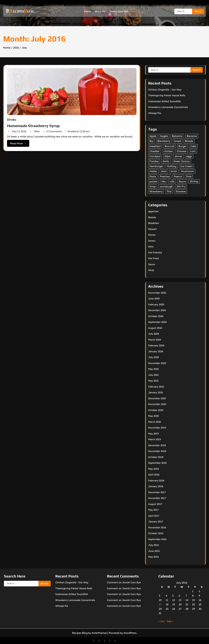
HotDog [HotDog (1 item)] (172, 166)
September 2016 (157, 539)
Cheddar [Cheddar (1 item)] (155, 151)
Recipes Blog (80, 633)
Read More (20, 142)
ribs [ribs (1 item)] (164, 181)
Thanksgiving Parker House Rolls (167, 95)
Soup (151, 270)
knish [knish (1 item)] (174, 171)
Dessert (152, 229)
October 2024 (156, 316)
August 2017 (155, 504)
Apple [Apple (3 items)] (153, 136)
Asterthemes (99, 633)
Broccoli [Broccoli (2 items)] (170, 146)
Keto (151, 247)
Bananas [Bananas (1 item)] (192, 136)
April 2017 (154, 516)
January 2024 (156, 351)
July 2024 (154, 334)
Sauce (152, 264)
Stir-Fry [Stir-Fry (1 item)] (181, 186)
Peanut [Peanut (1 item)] (178, 176)
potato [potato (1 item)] (153, 181)
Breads (152, 217)
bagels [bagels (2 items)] (164, 136)
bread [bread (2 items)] (178, 141)
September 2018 (157, 463)
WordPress (130, 633)
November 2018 (157, 451)
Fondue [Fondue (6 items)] (154, 161)
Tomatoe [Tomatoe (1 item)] (181, 191)
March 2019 (155, 439)
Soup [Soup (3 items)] (153, 186)
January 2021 (156, 392)
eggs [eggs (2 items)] (189, 156)
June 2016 (154, 551)
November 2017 (157, 498)
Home (87, 11)
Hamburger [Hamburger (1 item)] (156, 166)
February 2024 (156, 345)
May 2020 (154, 416)
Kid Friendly (155, 253)
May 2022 (153, 369)
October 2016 (156, 533)
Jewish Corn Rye (119, 11)
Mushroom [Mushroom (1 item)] (188, 171)
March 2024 (155, 340)
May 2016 (153, 557)
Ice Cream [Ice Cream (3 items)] (186, 166)
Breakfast (154, 223)
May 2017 (153, 510)
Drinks (14, 119)
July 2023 (154, 357)
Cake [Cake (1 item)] (193, 146)
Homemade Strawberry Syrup (35, 125)
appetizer (153, 211)
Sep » (170, 621)
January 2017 (156, 522)
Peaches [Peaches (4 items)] (165, 176)
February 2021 (156, 387)
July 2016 (154, 545)
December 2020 (157, 398)
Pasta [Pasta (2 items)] (153, 176)
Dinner (152, 235)
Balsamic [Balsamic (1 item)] (177, 136)
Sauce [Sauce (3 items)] (182, 181)
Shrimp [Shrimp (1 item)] (194, 181)
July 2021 (154, 375)
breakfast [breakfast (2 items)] (155, 146)
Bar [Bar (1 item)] (151, 141)
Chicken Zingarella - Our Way (72, 582)
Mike (36, 130)
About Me (100, 11)
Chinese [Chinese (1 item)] (182, 151)
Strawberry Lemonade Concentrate (168, 107)
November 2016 (157, 527)
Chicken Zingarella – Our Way (165, 90)
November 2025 (157, 293)
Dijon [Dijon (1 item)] (168, 156)
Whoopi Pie (155, 113)
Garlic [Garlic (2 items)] (166, 161)
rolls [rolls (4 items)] (172, 181)
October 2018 (156, 457)
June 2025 (154, 299)
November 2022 (157, 363)
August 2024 (155, 328)
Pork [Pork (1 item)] (189, 176)
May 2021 (153, 381)
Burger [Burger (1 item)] (182, 146)
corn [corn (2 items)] (193, 151)
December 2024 (157, 310)
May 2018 (154, 469)
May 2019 (153, 434)
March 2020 (155, 422)
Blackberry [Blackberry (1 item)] (164, 141)
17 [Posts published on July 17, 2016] (160, 604)
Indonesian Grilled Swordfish (165, 101)
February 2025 (156, 304)
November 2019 (157, 428)
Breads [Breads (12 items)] (189, 141)
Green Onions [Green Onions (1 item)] (182, 161)
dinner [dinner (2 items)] (178, 156)
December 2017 (157, 492)
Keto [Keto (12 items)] (164, 171)
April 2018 (154, 475)
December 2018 (157, 445)
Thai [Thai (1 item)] (169, 191)
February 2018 (156, 481)
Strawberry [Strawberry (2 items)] (156, 191)
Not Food (154, 258)
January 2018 (156, 486)
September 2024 (157, 322)
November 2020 (157, 404)
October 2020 (156, 410)
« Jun (162, 621)
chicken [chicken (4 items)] (168, 151)
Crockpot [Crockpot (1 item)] (155, 156)
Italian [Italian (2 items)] (153, 171)
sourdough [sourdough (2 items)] (166, 186)
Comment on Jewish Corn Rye (124, 582)
